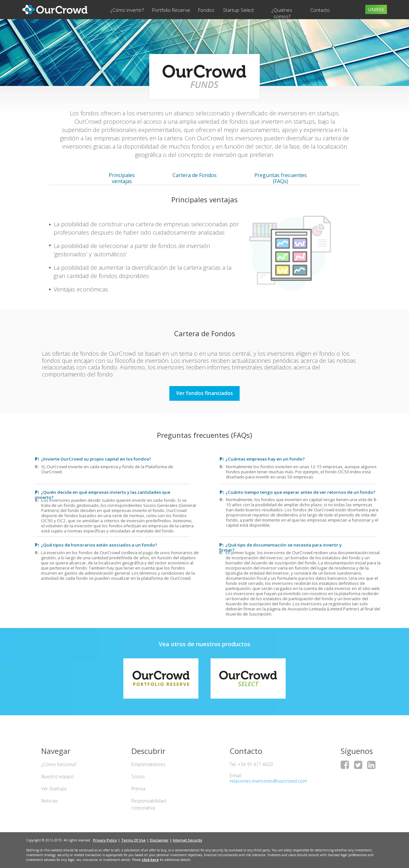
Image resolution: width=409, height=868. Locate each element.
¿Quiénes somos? (282, 13)
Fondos (206, 10)
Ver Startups (54, 789)
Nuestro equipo (58, 776)
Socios (138, 776)
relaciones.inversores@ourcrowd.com (268, 781)
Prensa (138, 789)
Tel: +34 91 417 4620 (251, 764)
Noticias (50, 801)
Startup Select (239, 10)
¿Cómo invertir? (127, 10)
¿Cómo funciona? (59, 764)
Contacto (320, 10)
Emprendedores (148, 764)
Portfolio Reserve (171, 10)
